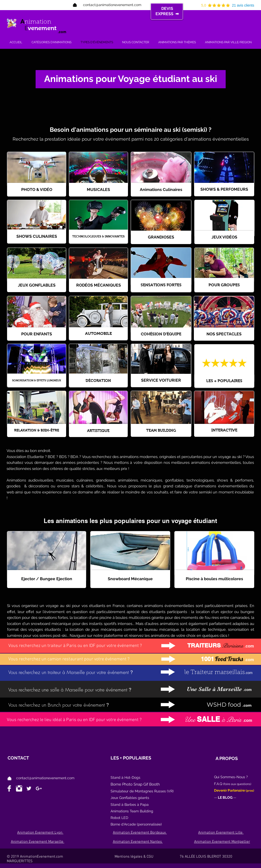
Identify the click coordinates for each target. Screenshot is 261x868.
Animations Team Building (132, 811)
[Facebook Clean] (9, 788)
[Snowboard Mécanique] (130, 579)
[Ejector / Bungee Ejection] (47, 579)
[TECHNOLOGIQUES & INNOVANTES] (98, 237)
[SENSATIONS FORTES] (161, 285)
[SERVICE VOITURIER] (161, 381)
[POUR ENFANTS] (37, 334)
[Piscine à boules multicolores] (214, 579)
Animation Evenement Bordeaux (140, 833)
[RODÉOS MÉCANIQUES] (98, 285)
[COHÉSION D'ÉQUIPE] (161, 334)
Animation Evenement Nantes (138, 842)
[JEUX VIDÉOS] (224, 237)
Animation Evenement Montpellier (222, 842)
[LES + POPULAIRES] (224, 381)
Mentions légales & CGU (146, 857)
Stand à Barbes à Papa (130, 805)
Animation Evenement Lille (221, 833)
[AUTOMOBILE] (98, 334)
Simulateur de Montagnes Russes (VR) (142, 791)
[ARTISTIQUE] (98, 430)
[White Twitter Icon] (29, 788)
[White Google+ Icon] (39, 788)
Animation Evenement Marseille (38, 842)
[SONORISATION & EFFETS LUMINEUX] (37, 381)
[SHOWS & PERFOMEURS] (224, 190)
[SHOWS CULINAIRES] (37, 237)
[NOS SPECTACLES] (224, 334)
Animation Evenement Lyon (40, 833)
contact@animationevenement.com (45, 778)
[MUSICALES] (98, 190)
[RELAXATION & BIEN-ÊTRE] (37, 430)
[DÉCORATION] (98, 381)
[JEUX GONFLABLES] (37, 285)
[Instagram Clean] (19, 788)
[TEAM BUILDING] (161, 430)
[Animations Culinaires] (161, 190)
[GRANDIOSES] (161, 237)
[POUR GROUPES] (224, 285)
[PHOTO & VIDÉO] (37, 190)
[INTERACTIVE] (224, 430)
